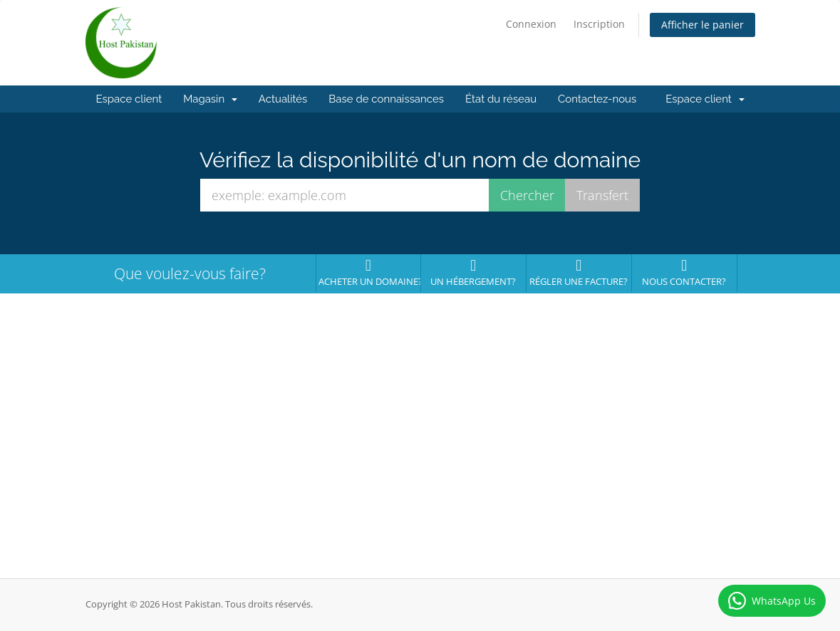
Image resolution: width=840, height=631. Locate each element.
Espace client (129, 99)
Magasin (210, 99)
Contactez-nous (597, 99)
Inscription (599, 24)
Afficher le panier (702, 25)
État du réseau (501, 99)
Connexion (531, 24)
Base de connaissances (386, 99)
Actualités (283, 99)
